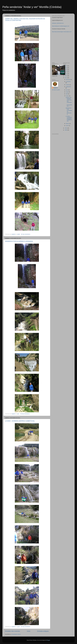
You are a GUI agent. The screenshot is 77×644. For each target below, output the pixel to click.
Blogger (48, 640)
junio (67, 90)
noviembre (68, 82)
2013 (66, 74)
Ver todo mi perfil (56, 90)
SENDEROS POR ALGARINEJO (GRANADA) (19, 241)
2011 (66, 78)
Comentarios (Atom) (16, 634)
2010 (66, 128)
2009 (66, 130)
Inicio (29, 631)
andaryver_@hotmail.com (58, 23)
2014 (66, 72)
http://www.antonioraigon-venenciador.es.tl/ (62, 32)
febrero (68, 124)
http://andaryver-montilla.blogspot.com (61, 26)
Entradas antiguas (43, 631)
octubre (68, 85)
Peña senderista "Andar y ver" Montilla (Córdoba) (32, 7)
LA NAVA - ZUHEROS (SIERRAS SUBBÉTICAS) (20, 421)
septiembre (68, 87)
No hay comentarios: (26, 234)
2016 (66, 68)
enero (67, 126)
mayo (67, 92)
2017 (66, 66)
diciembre (68, 79)
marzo (67, 96)
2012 (66, 76)
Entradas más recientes (12, 631)
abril (67, 94)
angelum (56, 88)
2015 (66, 70)
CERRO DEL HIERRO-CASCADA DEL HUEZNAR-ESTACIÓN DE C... (69, 102)
